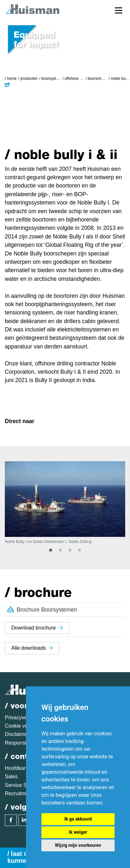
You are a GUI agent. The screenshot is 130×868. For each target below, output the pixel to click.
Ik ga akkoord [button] (78, 819)
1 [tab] (51, 550)
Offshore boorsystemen (74, 79)
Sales (11, 776)
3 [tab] (70, 550)
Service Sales (21, 785)
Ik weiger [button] (78, 832)
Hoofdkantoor (20, 768)
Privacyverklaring (24, 718)
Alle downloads (32, 648)
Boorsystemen (51, 79)
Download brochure (37, 628)
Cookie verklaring (25, 726)
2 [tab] (60, 550)
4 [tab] (80, 550)
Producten (29, 79)
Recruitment (19, 793)
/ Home (11, 79)
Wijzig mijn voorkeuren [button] (78, 845)
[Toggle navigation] (119, 10)
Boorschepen (97, 79)
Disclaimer (17, 734)
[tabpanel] (65, 503)
